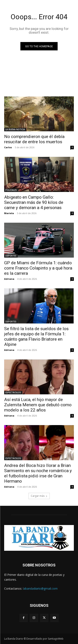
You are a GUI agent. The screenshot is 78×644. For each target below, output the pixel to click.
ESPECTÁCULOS (13, 392)
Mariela (9, 213)
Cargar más (39, 496)
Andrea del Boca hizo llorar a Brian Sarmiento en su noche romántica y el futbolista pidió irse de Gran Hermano (38, 473)
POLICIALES (11, 190)
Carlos (8, 147)
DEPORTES (11, 256)
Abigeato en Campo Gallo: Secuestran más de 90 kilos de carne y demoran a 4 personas (34, 202)
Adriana (9, 279)
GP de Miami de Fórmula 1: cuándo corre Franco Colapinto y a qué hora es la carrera (38, 268)
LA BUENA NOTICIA (15, 129)
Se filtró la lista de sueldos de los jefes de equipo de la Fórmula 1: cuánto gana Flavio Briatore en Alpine (36, 337)
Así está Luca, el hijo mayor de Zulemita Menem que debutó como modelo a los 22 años (38, 405)
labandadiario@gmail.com (40, 588)
